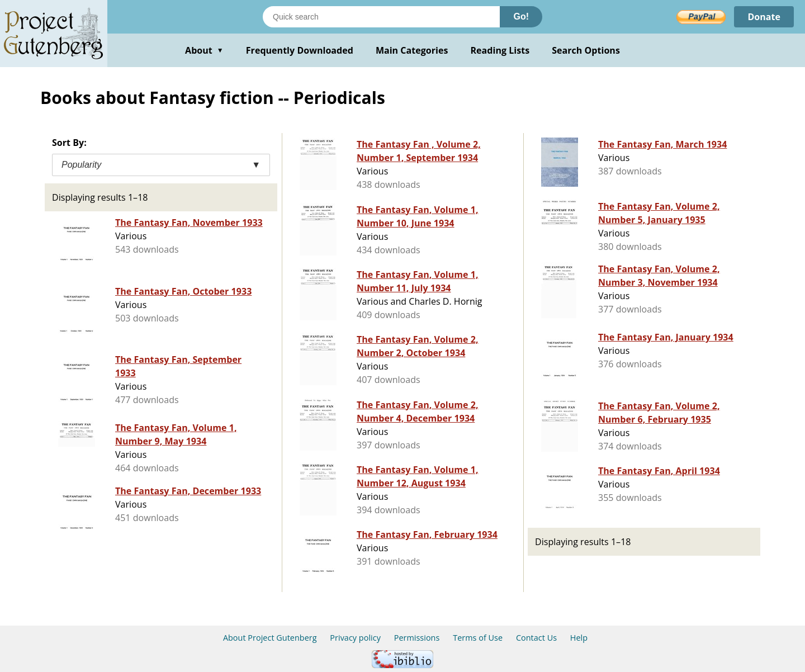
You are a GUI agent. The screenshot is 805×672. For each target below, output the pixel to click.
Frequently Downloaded (300, 50)
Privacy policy (355, 638)
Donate (764, 17)
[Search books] (381, 17)
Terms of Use (478, 638)
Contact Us (536, 638)
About (204, 50)
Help (579, 638)
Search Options (586, 50)
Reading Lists (500, 50)
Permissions (417, 638)
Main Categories (412, 50)
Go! (521, 16)
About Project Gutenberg (270, 638)
